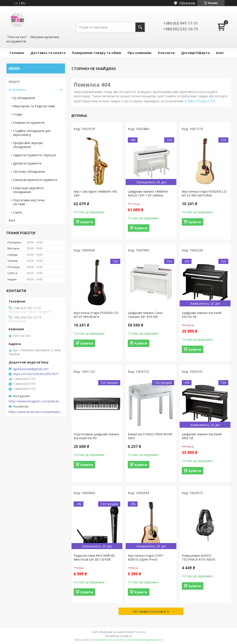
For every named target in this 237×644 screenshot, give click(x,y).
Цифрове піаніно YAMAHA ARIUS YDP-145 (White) (148, 193)
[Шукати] (140, 27)
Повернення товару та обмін (97, 53)
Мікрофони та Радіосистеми (34, 106)
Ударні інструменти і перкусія (34, 155)
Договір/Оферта (195, 53)
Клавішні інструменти (29, 123)
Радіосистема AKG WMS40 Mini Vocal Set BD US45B (94, 557)
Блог (220, 53)
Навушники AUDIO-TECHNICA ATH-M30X (199, 557)
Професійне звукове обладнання (28, 145)
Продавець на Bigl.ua (118, 636)
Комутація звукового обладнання (29, 190)
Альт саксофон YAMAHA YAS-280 (96, 193)
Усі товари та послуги (149, 611)
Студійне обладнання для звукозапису (32, 133)
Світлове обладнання (29, 172)
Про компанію (140, 53)
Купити (87, 222)
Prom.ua (140, 632)
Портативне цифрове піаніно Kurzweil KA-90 (97, 436)
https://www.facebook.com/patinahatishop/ (36, 412)
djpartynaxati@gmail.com (31, 369)
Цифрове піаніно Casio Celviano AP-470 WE (145, 315)
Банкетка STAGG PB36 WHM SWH (150, 436)
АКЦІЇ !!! (14, 82)
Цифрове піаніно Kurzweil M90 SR (202, 436)
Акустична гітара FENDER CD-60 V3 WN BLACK (97, 315)
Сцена (17, 212)
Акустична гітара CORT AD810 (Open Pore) (146, 557)
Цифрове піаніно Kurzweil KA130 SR (202, 315)
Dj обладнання (24, 98)
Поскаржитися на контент (109, 640)
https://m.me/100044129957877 (36, 374)
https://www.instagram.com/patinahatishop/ (36, 401)
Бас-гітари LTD (202, 101)
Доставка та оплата (48, 53)
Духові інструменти (27, 163)
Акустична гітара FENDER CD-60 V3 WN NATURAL (205, 193)
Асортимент (18, 90)
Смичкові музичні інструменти (35, 180)
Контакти (166, 53)
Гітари (18, 114)
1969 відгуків (187, 3)
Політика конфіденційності (145, 640)
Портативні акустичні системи (29, 202)
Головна (17, 53)
